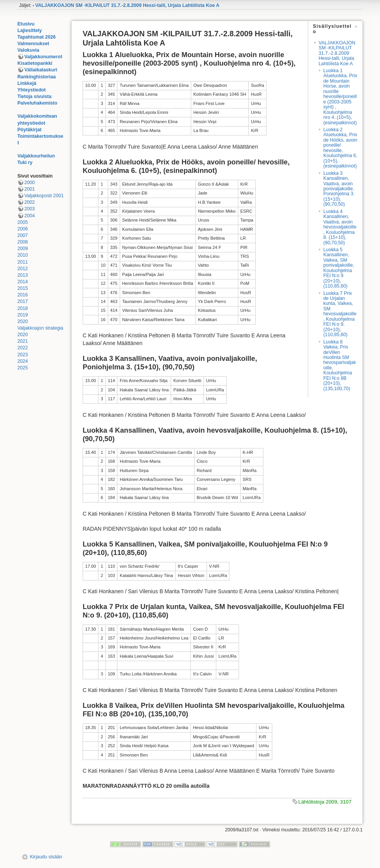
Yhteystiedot (32, 90)
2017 (23, 301)
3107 (346, 802)
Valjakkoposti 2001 (44, 196)
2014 (23, 282)
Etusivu (26, 24)
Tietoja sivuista (34, 96)
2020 (23, 321)
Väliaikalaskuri (41, 70)
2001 (30, 189)
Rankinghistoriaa (36, 77)
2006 (23, 229)
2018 (23, 308)
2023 (23, 355)
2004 (30, 216)
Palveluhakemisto (37, 103)
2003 (30, 209)
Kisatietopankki (35, 63)
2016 (23, 295)
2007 (23, 235)
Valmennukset (33, 44)
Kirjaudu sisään (46, 857)
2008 (23, 242)
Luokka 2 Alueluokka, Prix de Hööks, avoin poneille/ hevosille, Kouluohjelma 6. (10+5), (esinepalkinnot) (340, 148)
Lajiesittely (30, 30)
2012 (23, 269)
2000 (30, 183)
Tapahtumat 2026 (36, 37)
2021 (23, 341)
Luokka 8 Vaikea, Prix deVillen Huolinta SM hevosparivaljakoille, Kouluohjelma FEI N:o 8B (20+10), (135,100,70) (339, 365)
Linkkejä (27, 83)
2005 (23, 222)
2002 (30, 202)
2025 (23, 368)
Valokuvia (28, 50)
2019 (23, 315)
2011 (23, 262)
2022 (23, 348)
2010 (23, 255)
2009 (23, 249)
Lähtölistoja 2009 (318, 802)
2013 (23, 275)
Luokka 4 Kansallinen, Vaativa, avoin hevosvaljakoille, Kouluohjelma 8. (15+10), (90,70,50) (340, 227)
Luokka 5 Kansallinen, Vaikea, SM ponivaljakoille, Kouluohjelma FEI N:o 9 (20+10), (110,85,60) (339, 268)
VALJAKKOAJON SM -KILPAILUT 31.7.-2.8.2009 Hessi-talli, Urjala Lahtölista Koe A (127, 5)
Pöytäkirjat (30, 130)
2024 (23, 361)
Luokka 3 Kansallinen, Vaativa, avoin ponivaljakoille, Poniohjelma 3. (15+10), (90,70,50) (339, 189)
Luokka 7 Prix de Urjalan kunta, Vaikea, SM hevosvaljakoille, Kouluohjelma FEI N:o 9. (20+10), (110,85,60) (340, 314)
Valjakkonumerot (43, 57)
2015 (23, 288)
